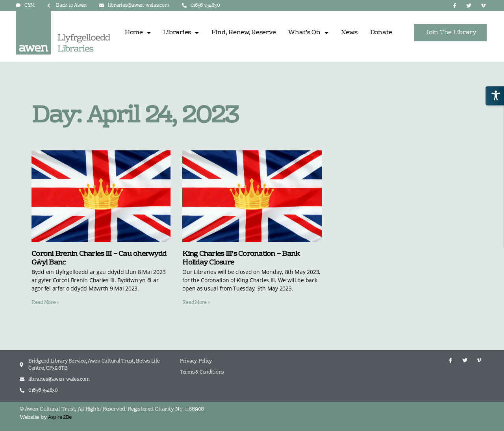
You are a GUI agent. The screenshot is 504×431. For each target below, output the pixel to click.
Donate (381, 33)
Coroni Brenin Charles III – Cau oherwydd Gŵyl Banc (99, 259)
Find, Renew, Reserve (244, 33)
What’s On (308, 33)
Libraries (181, 33)
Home (138, 33)
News (349, 33)
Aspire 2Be (60, 417)
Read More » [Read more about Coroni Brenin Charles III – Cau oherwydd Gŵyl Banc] (45, 303)
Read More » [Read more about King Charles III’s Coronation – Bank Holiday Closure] (196, 303)
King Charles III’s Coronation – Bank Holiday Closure (241, 259)
